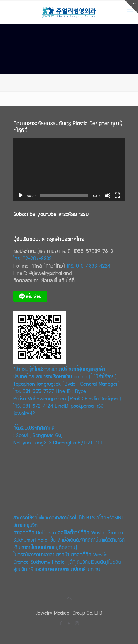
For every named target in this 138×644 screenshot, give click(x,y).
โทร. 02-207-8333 (32, 258)
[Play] (21, 195)
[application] (69, 170)
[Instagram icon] (77, 623)
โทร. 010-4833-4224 (89, 265)
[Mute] (108, 195)
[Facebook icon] (61, 623)
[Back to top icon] (69, 598)
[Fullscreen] (117, 195)
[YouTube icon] (69, 623)
